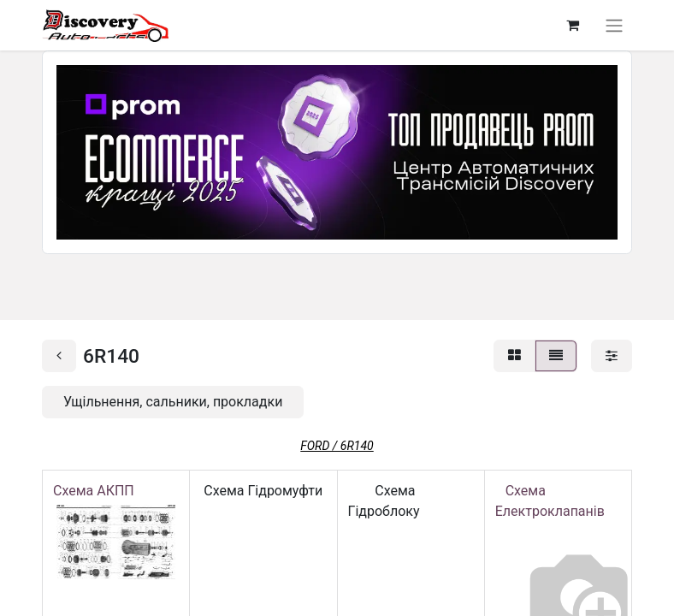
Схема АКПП (97, 491)
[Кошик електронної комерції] (572, 25)
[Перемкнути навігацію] (614, 25)
